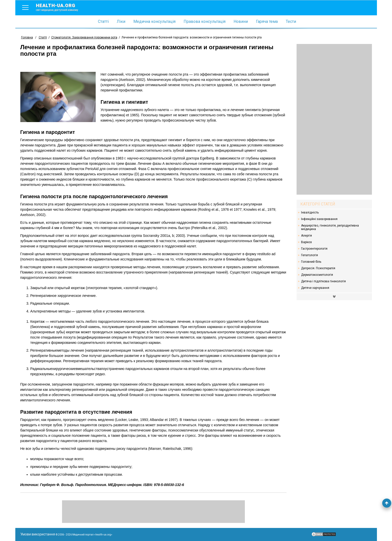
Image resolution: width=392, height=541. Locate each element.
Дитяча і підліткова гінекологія (323, 281)
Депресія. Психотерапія (318, 268)
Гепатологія (310, 255)
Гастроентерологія (314, 249)
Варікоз (306, 242)
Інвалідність (310, 212)
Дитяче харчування (315, 288)
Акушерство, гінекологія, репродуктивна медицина (330, 227)
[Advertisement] (334, 119)
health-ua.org (61, 7)
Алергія (306, 236)
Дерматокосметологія (317, 275)
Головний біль (311, 262)
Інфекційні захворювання (319, 219)
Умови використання (38, 534)
